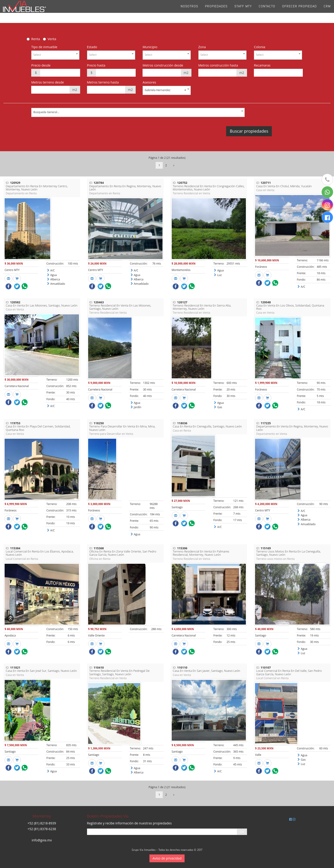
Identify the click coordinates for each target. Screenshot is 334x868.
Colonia (260, 47)
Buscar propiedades (249, 131)
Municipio (150, 47)
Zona (202, 47)
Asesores (149, 82)
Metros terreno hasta (103, 82)
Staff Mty (243, 11)
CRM (327, 11)
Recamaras (262, 65)
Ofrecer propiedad (299, 11)
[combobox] (55, 55)
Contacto (267, 11)
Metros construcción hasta (218, 65)
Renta (36, 39)
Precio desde (41, 65)
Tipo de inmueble (44, 47)
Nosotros (189, 11)
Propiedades (216, 11)
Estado (92, 47)
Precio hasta (96, 65)
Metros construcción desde (163, 65)
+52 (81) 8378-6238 (42, 829)
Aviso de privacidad (167, 858)
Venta (52, 39)
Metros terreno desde (48, 82)
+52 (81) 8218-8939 (42, 823)
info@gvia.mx (42, 840)
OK (242, 832)
